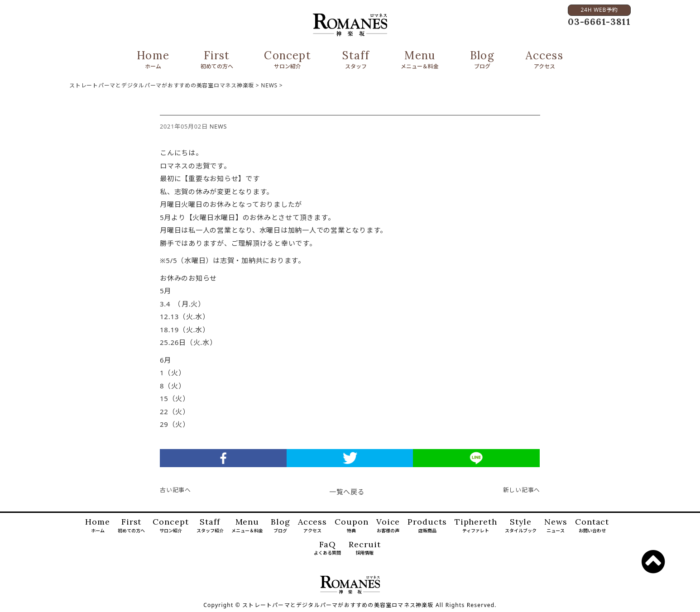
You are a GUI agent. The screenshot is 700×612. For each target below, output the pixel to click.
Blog (482, 60)
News (556, 526)
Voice (388, 526)
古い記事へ (175, 490)
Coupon (351, 526)
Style (521, 526)
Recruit (364, 549)
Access (544, 60)
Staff (356, 60)
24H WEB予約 (599, 10)
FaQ (327, 549)
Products (427, 526)
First (217, 60)
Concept (287, 60)
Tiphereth (476, 526)
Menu (420, 60)
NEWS (218, 126)
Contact (592, 526)
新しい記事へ (522, 490)
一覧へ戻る (347, 492)
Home (153, 60)
